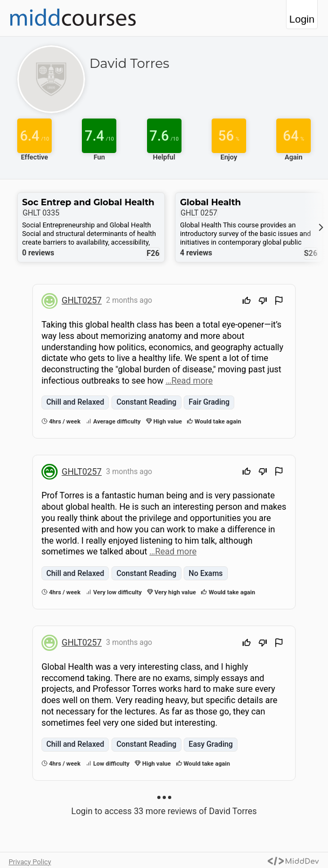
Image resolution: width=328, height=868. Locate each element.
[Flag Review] (279, 302)
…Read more (189, 381)
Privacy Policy (30, 862)
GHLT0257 (82, 300)
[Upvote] (247, 302)
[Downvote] (263, 302)
